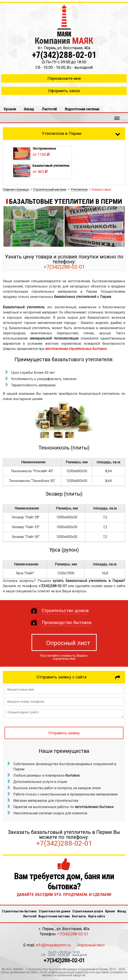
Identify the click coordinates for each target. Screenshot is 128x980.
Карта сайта (97, 916)
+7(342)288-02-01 (64, 55)
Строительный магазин (50, 189)
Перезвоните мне (64, 78)
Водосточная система (82, 109)
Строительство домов (54, 911)
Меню (117, 116)
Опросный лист (68, 643)
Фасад (29, 109)
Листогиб (49, 109)
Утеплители (79, 189)
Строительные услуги (88, 911)
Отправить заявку (64, 733)
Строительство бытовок (19, 911)
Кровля (10, 109)
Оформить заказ (64, 91)
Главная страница (16, 189)
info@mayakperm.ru (53, 945)
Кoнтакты (79, 916)
